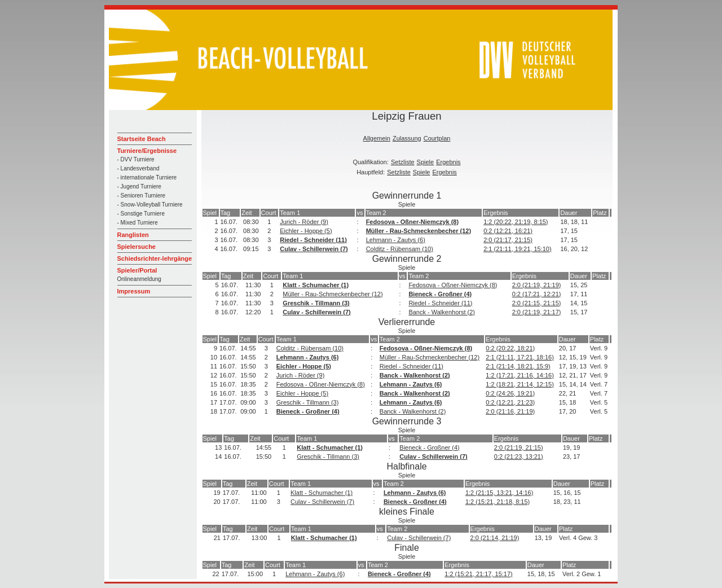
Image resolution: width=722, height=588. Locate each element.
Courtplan (437, 138)
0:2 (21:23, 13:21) (519, 457)
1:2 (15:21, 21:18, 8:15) (498, 502)
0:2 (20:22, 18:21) (510, 348)
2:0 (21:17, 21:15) (508, 240)
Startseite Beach (142, 139)
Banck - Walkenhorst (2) (442, 312)
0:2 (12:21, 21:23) (510, 402)
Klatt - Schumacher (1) (316, 285)
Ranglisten (133, 235)
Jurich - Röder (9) (304, 222)
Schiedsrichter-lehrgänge (155, 258)
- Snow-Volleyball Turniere (150, 205)
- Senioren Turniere (142, 196)
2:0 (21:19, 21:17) (537, 312)
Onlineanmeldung (139, 279)
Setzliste (403, 162)
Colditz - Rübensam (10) (400, 249)
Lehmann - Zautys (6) (396, 240)
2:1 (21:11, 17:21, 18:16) (520, 357)
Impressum (134, 291)
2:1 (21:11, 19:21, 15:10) (517, 249)
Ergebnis (448, 162)
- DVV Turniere (136, 159)
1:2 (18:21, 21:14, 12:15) (520, 384)
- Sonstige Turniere (141, 214)
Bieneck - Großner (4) (440, 294)
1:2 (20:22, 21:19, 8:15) (516, 222)
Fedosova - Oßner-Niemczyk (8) (412, 222)
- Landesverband (138, 168)
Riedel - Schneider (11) (313, 240)
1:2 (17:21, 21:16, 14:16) (520, 375)
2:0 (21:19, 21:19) (537, 285)
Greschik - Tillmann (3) (316, 303)
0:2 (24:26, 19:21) (510, 393)
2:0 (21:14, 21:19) (495, 538)
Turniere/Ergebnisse (147, 151)
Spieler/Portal (137, 270)
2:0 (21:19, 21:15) (519, 447)
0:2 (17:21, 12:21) (537, 294)
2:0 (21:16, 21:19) (510, 411)
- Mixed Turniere (138, 223)
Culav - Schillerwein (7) (314, 249)
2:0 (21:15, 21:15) (537, 303)
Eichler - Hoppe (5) (306, 231)
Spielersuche (137, 247)
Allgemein (377, 138)
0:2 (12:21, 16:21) (508, 231)
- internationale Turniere (147, 177)
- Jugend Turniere (139, 187)
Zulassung (407, 138)
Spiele (426, 162)
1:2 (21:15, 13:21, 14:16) (499, 493)
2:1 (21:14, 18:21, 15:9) (518, 366)
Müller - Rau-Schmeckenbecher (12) (419, 231)
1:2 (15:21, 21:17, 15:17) (478, 574)
